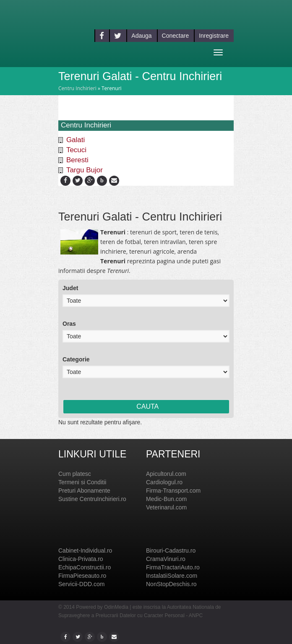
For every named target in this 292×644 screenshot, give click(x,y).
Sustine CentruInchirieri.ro (92, 499)
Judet (70, 288)
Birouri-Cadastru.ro (171, 551)
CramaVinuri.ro (166, 559)
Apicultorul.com (166, 474)
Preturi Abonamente (84, 491)
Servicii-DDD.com (81, 584)
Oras (69, 324)
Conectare (176, 36)
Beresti (77, 160)
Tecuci (76, 150)
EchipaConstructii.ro (85, 567)
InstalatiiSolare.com (172, 576)
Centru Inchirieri (77, 88)
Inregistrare (214, 36)
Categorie (76, 359)
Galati (76, 140)
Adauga (141, 36)
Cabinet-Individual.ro (85, 551)
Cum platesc (75, 474)
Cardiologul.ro (164, 482)
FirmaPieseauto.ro (82, 576)
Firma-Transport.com (173, 491)
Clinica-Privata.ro (81, 559)
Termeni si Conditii (82, 482)
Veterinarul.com (166, 507)
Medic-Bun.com (166, 499)
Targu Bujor (85, 170)
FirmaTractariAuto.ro (173, 567)
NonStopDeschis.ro (171, 584)
